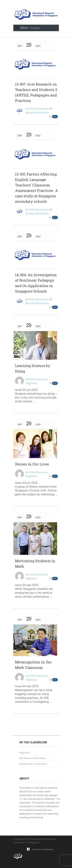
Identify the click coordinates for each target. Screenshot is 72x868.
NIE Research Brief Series (33, 758)
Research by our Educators (33, 764)
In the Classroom (38, 109)
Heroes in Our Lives (32, 464)
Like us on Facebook (43, 849)
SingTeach (31, 383)
